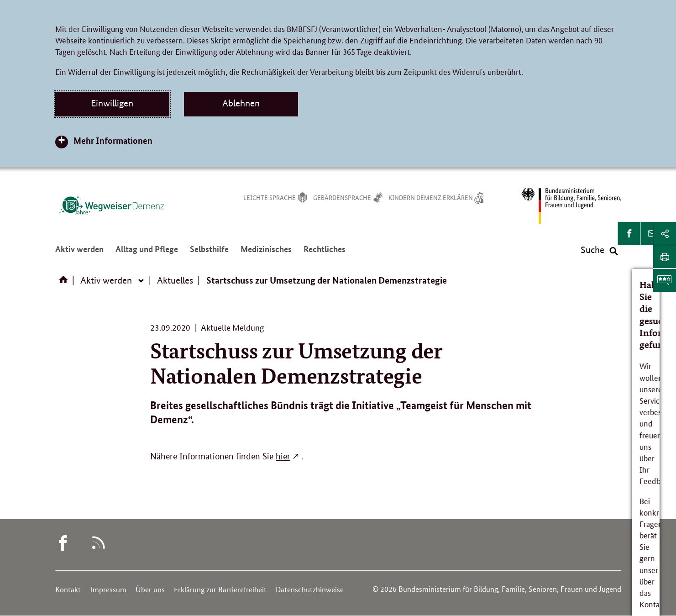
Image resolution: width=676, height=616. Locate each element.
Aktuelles (175, 280)
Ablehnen (241, 103)
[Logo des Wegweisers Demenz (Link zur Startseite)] (111, 205)
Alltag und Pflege (147, 253)
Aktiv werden (79, 253)
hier (283, 456)
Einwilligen (112, 103)
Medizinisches (266, 253)
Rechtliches (325, 253)
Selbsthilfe (209, 253)
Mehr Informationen (113, 140)
